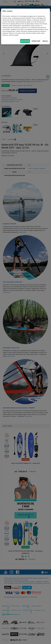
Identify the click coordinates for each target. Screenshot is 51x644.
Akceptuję (25, 41)
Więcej (45, 41)
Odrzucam (36, 41)
